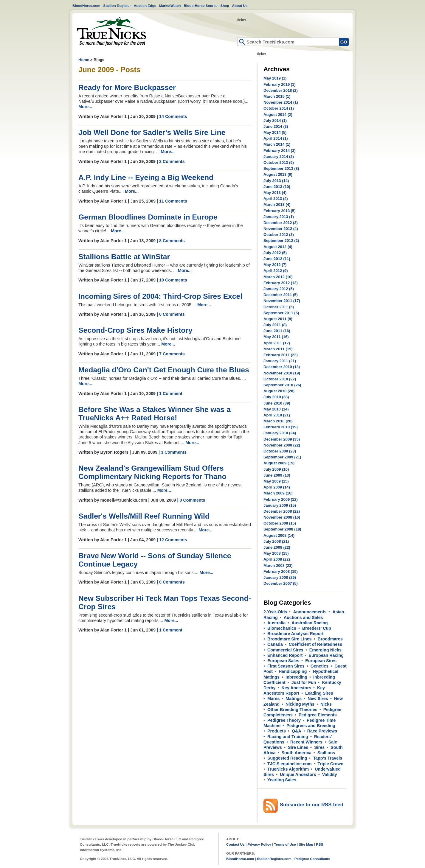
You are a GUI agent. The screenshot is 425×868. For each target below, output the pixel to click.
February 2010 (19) (281, 427)
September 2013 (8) (281, 168)
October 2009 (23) (280, 451)
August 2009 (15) (279, 463)
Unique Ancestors (298, 774)
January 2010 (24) (280, 433)
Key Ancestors (297, 688)
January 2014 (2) (279, 157)
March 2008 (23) (278, 566)
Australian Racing (310, 623)
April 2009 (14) (277, 487)
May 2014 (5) (275, 132)
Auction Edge (145, 6)
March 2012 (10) (278, 277)
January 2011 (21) (280, 361)
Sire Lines (298, 747)
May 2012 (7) (275, 265)
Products (277, 731)
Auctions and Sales (303, 617)
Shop (225, 6)
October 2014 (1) (279, 108)
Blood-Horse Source (200, 6)
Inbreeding (296, 677)
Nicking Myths (300, 704)
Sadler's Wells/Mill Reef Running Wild (144, 516)
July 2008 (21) (276, 541)
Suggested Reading (287, 758)
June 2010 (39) (277, 403)
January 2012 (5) (279, 289)
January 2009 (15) (280, 505)
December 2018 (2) (281, 90)
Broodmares (330, 639)
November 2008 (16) (282, 517)
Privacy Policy (259, 844)
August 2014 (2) (278, 115)
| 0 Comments (171, 314)
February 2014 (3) (280, 151)
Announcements (310, 612)
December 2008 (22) (282, 511)
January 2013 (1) (279, 217)
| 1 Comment (170, 393)
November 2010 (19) (282, 373)
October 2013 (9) (279, 162)
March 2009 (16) (278, 493)
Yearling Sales (282, 780)
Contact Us (235, 844)
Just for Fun (304, 682)
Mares (273, 699)
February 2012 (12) (281, 283)
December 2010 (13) (282, 367)
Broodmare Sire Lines (290, 639)
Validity (330, 774)
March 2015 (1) (277, 96)
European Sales (283, 661)
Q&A (297, 731)
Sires (319, 747)
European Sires (321, 661)
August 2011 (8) (278, 319)
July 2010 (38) (276, 397)
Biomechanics (282, 628)
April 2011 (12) (277, 343)
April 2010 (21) (277, 415)
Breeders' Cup (317, 628)
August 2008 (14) (279, 535)
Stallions (326, 753)
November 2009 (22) (282, 445)
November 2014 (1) (281, 102)
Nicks (326, 704)
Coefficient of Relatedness (316, 644)
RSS (319, 844)
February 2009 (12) (281, 499)
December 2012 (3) (281, 223)
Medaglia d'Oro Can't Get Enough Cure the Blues (164, 370)
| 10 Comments (172, 280)
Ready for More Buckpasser (127, 87)
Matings (294, 699)
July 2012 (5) (275, 253)
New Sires (318, 699)
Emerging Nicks (325, 650)
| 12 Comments (172, 540)
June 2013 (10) (277, 187)
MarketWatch (170, 6)
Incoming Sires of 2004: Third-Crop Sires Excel (160, 296)
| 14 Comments (172, 116)
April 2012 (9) (276, 271)
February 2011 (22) (281, 355)
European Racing (326, 655)
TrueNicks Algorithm (288, 769)
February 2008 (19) (281, 571)
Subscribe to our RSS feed (312, 805)
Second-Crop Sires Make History (135, 330)
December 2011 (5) (281, 295)
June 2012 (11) (277, 259)
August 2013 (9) (278, 174)
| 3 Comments (173, 452)
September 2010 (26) (282, 385)
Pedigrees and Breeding (311, 726)
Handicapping (293, 671)
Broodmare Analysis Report (296, 634)
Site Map (306, 844)
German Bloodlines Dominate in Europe (148, 217)
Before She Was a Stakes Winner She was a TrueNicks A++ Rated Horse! (155, 414)
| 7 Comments (171, 354)
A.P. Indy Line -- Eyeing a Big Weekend (146, 177)
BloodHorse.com (86, 6)
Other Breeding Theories (292, 710)
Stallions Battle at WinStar (124, 257)
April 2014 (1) (276, 138)
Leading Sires (319, 693)
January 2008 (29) (280, 577)
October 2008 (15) (280, 523)
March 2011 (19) (278, 349)
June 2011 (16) (277, 331)
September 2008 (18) (282, 529)
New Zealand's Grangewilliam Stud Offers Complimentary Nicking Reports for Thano (152, 472)
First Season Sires (286, 666)
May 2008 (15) (276, 553)
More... (85, 107)
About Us (240, 6)
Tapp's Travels (328, 758)
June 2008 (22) (277, 547)
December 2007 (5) (281, 583)
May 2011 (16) (276, 337)
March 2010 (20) (278, 421)
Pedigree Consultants (312, 859)
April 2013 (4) (276, 199)
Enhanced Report (285, 655)
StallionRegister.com (274, 859)
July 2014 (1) (275, 120)
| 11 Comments (172, 201)
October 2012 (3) (279, 235)
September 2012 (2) (281, 241)
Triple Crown (331, 764)
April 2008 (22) (277, 559)
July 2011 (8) (275, 325)
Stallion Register (117, 6)
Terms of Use (285, 844)
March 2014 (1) (277, 144)
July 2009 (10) (276, 469)
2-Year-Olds (275, 612)
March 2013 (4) (277, 204)
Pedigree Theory (284, 720)
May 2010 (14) (276, 409)
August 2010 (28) (279, 391)
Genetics (319, 666)
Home (111, 31)
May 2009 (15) (276, 481)
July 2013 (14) (276, 181)
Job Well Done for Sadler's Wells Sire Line (152, 132)
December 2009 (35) (282, 439)
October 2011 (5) (279, 307)
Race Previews (322, 731)
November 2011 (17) (282, 301)
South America (297, 753)
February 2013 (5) (280, 211)
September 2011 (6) (281, 313)
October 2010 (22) (280, 379)
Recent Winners (306, 742)
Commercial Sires (285, 650)
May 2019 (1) (275, 78)
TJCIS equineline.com (290, 764)
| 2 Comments (171, 161)
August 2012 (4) (278, 247)
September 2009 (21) (282, 457)
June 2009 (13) (277, 475)
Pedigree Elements (318, 715)
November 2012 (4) (281, 229)
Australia (276, 623)
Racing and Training (288, 737)
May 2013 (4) (275, 193)
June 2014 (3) (276, 126)
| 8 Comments (171, 241)
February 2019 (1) (280, 84)
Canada (275, 644)
